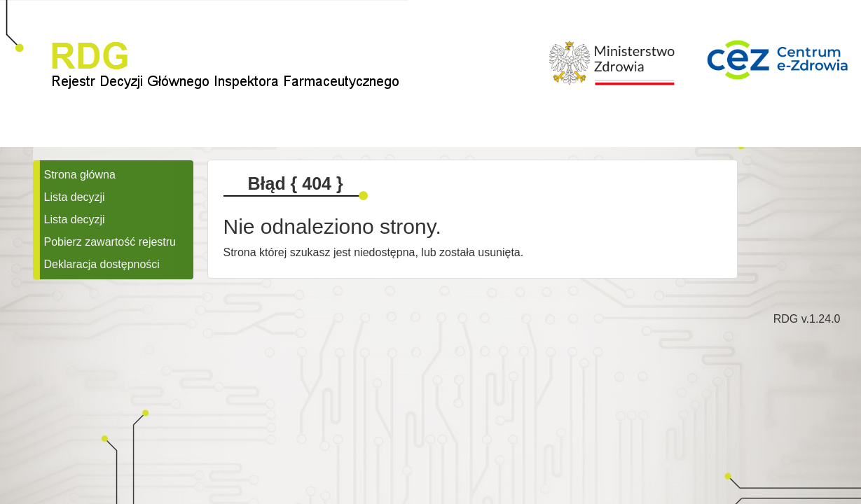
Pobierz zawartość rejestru (110, 242)
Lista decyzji (75, 197)
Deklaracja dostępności (102, 264)
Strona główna (80, 175)
